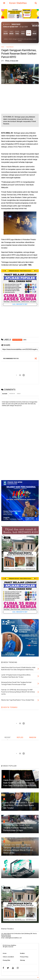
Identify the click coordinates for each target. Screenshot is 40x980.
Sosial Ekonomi (10, 47)
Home (3, 47)
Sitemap (22, 960)
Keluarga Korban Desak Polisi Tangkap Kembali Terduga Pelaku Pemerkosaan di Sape (18, 828)
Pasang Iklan (6, 960)
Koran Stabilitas (18, 3)
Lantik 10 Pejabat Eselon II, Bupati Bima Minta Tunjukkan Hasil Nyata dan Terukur (19, 805)
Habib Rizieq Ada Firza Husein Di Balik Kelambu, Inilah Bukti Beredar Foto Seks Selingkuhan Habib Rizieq (20, 783)
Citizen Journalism (8, 957)
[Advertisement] (17, 99)
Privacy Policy (24, 957)
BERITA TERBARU (9, 707)
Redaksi (22, 953)
